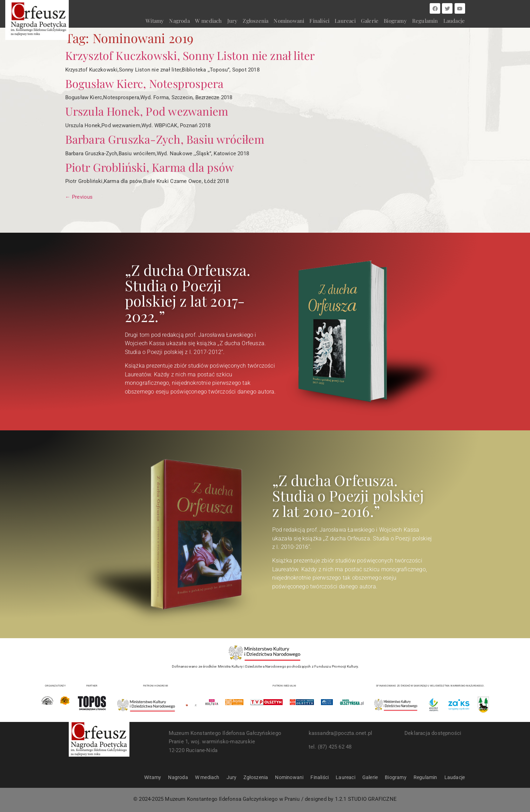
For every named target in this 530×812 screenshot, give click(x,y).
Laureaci (345, 21)
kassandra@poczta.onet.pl (341, 733)
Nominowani (289, 21)
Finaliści (319, 21)
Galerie (370, 21)
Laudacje (454, 21)
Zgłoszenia (256, 21)
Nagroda (179, 21)
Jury (233, 21)
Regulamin (425, 21)
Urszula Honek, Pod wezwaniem (147, 111)
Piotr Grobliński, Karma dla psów (150, 167)
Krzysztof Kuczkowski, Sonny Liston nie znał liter (190, 55)
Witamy (155, 21)
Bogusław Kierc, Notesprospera (145, 83)
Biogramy (395, 21)
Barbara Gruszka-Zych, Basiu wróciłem (165, 139)
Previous (79, 197)
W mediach (209, 21)
